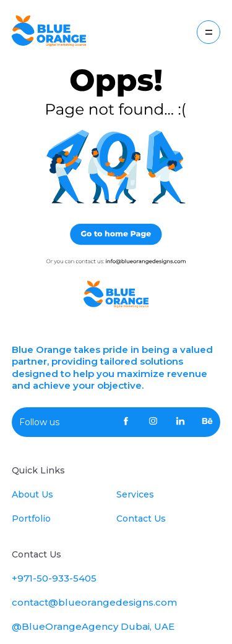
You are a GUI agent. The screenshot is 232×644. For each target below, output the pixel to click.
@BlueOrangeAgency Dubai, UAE (93, 626)
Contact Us (141, 519)
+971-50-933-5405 (54, 578)
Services (135, 494)
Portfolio (31, 519)
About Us (32, 494)
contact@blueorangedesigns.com (94, 602)
